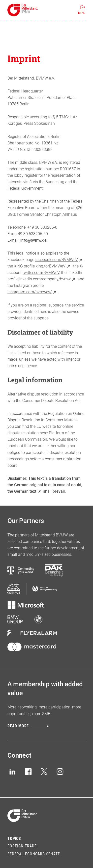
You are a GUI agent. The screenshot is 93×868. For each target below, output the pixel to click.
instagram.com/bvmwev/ (32, 292)
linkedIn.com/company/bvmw (47, 279)
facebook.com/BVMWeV (60, 260)
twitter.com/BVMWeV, (41, 273)
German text (28, 491)
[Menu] (82, 10)
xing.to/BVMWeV (54, 266)
